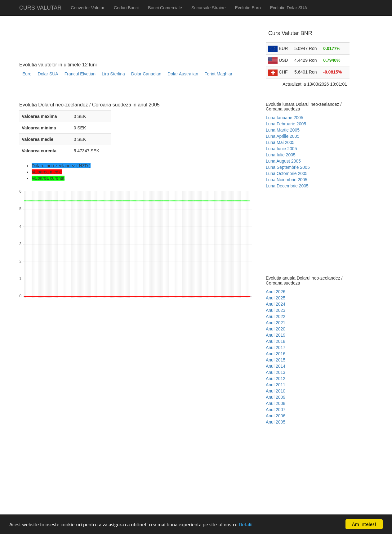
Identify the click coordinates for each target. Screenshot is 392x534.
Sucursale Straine (209, 8)
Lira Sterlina (113, 74)
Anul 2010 (276, 391)
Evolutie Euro (248, 8)
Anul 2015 (276, 360)
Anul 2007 (276, 410)
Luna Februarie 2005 (286, 124)
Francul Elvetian (80, 74)
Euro (27, 74)
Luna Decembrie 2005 (287, 186)
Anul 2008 (276, 403)
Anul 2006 (276, 416)
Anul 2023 (276, 310)
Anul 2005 (276, 422)
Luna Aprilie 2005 (283, 136)
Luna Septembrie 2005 (288, 167)
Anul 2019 (276, 335)
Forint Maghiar (218, 74)
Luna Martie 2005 (283, 130)
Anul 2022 (276, 316)
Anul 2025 (276, 298)
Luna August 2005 (283, 161)
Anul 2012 (276, 379)
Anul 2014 (276, 366)
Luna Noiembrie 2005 (287, 180)
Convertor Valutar (88, 8)
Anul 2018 (276, 341)
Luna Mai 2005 (280, 142)
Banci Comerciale (165, 8)
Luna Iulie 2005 (281, 155)
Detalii (246, 525)
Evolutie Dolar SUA (289, 8)
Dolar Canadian (146, 74)
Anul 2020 (276, 329)
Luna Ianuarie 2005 (285, 118)
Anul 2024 (276, 304)
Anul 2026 (276, 292)
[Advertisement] (132, 92)
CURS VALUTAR (40, 8)
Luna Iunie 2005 (281, 149)
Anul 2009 (276, 397)
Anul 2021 (276, 323)
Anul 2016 (276, 354)
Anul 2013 (276, 372)
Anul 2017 (276, 348)
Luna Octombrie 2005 (287, 173)
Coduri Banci (126, 8)
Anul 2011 (276, 385)
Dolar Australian (183, 74)
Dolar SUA (48, 74)
